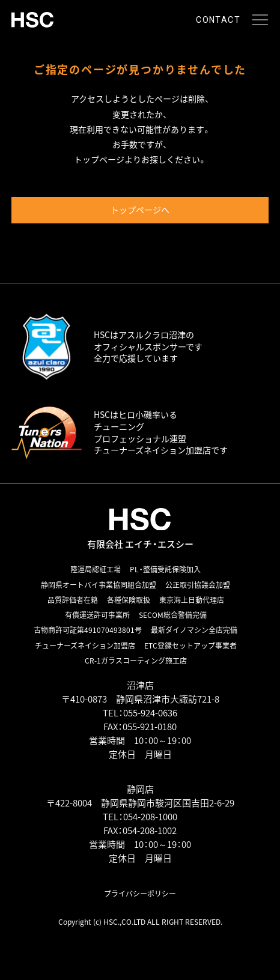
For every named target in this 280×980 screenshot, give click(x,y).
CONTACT (218, 20)
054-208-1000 (150, 817)
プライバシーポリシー (140, 894)
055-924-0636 (150, 713)
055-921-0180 (150, 727)
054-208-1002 (150, 830)
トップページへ (140, 210)
